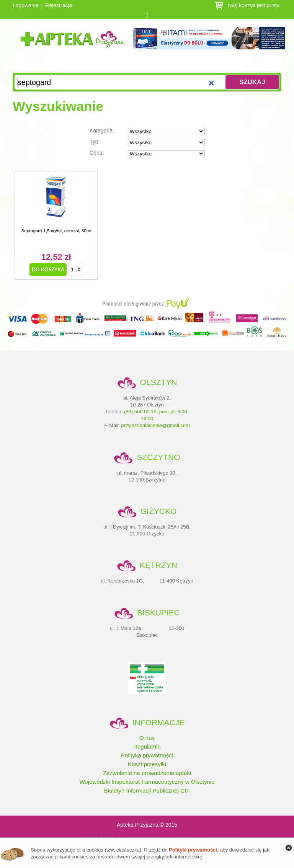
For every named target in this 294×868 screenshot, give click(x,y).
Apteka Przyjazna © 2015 (147, 825)
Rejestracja (59, 5)
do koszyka (48, 269)
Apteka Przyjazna (73, 45)
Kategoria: (147, 131)
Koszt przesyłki (147, 764)
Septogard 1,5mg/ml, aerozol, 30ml (56, 231)
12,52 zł (56, 257)
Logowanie (26, 5)
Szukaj (252, 82)
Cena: (147, 153)
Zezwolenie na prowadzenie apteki (147, 773)
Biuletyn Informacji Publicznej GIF (147, 790)
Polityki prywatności (193, 850)
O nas (147, 738)
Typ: (147, 142)
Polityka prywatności (147, 755)
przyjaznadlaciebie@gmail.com (155, 425)
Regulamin (147, 746)
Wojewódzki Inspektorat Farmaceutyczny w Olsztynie (147, 782)
